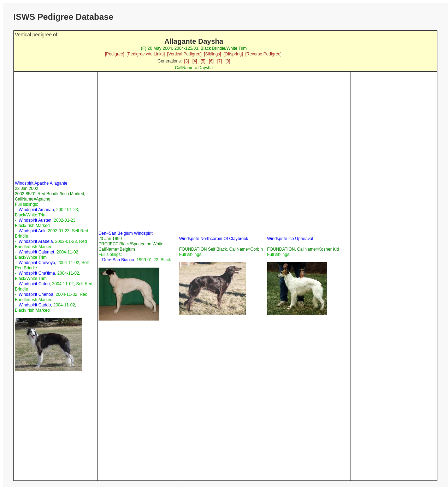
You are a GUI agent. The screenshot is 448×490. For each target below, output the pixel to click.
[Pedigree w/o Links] (146, 54)
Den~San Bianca (118, 260)
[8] (228, 61)
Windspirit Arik (32, 231)
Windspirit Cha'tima (37, 273)
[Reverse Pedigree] (263, 54)
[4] (195, 61)
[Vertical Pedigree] (184, 54)
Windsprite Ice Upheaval (290, 239)
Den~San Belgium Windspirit (126, 233)
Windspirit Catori (34, 284)
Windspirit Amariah (36, 210)
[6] (211, 61)
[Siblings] (213, 54)
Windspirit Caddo (35, 305)
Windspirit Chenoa (36, 294)
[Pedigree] (115, 54)
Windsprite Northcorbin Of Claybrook (214, 239)
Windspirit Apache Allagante (41, 183)
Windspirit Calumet (37, 252)
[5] (203, 61)
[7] (220, 61)
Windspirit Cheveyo (37, 263)
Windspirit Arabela (36, 241)
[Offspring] (233, 54)
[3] (186, 61)
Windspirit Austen (35, 220)
